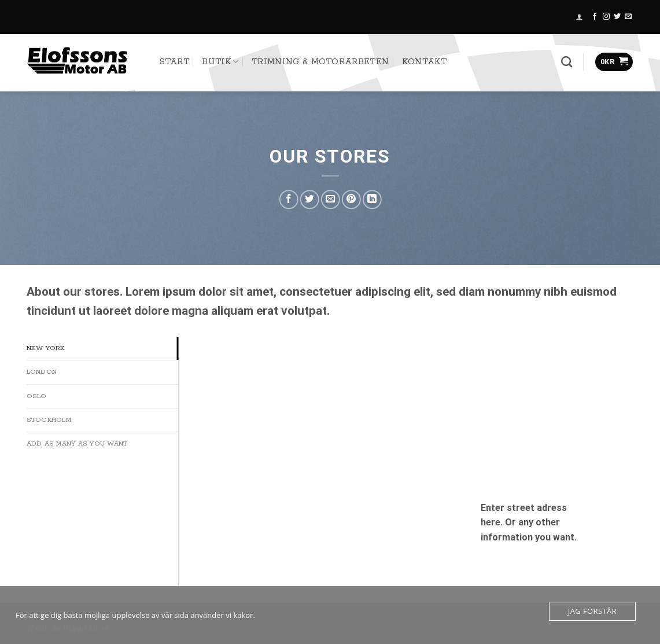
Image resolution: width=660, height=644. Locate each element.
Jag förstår (592, 611)
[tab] (103, 348)
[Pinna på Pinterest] (351, 199)
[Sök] (567, 62)
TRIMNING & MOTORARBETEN (320, 62)
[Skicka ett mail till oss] (628, 17)
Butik (220, 62)
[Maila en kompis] (331, 199)
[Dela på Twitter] (310, 199)
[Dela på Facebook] (289, 199)
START (175, 62)
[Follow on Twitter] (617, 17)
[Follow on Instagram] (606, 17)
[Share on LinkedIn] (372, 199)
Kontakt (424, 62)
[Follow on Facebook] (595, 17)
